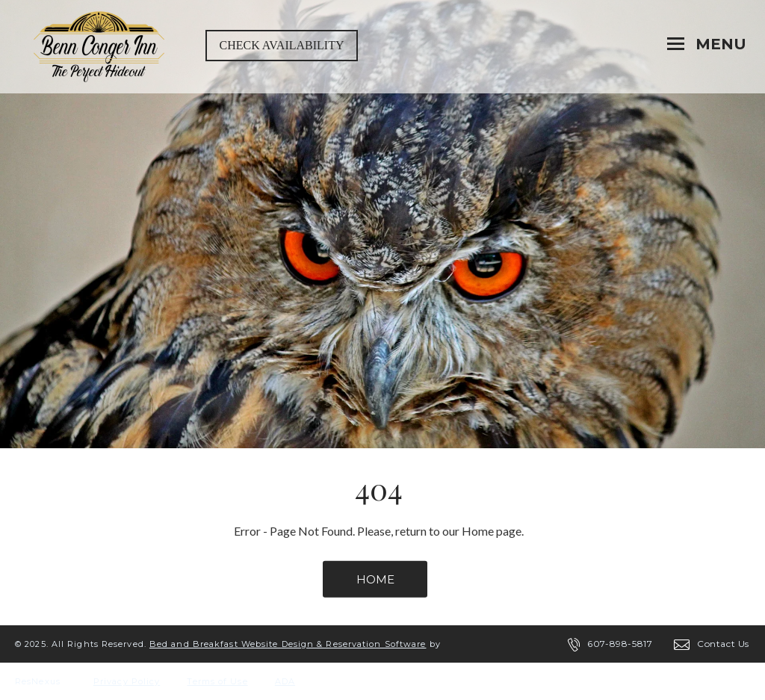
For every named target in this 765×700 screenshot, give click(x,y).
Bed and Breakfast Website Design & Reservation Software (288, 644)
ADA (285, 681)
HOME (375, 579)
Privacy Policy (127, 681)
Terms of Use (217, 681)
